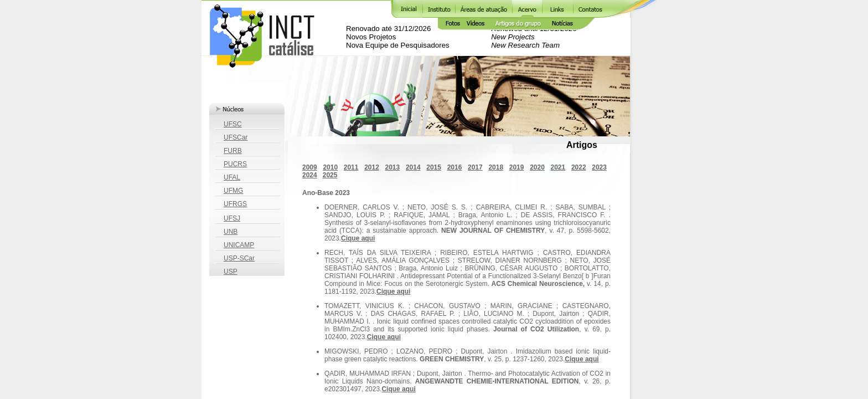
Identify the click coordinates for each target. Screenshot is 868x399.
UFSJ (232, 218)
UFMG (233, 191)
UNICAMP (239, 245)
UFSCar (236, 137)
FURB (233, 151)
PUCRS (235, 164)
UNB (231, 232)
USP (231, 272)
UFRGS (235, 204)
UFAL (232, 177)
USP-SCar (239, 258)
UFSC (233, 124)
